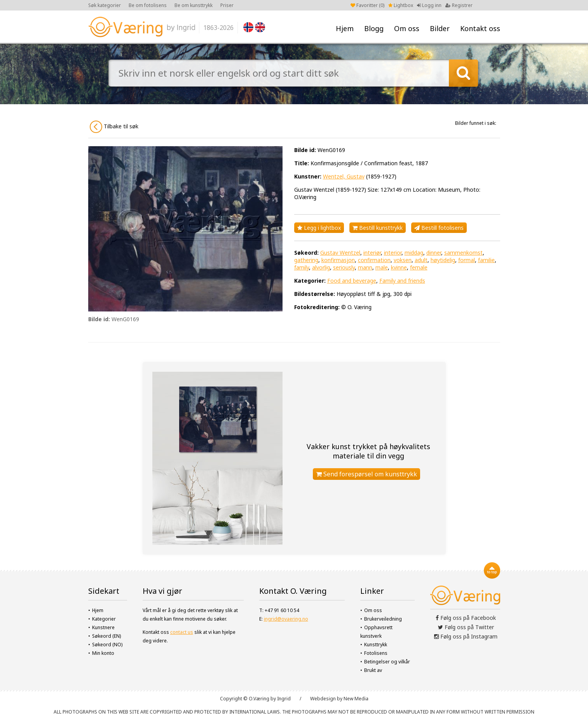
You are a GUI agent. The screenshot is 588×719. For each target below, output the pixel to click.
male (382, 267)
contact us (182, 632)
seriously (344, 267)
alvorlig (321, 267)
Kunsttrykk (376, 645)
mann (365, 267)
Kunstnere (103, 627)
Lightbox (401, 5)
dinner (434, 253)
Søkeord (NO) (107, 645)
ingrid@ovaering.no (286, 619)
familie (486, 260)
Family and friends (402, 281)
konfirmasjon (338, 260)
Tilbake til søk (114, 127)
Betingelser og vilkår (387, 662)
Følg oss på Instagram (466, 636)
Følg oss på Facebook (466, 618)
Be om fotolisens (148, 5)
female (419, 267)
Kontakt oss (480, 28)
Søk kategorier (105, 5)
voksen (403, 260)
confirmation (374, 260)
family (302, 267)
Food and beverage (352, 281)
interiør (372, 253)
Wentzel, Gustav (344, 176)
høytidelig (443, 260)
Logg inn (429, 5)
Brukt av (373, 670)
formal (467, 260)
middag (414, 253)
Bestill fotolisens (439, 228)
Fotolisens (376, 653)
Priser (227, 5)
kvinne (399, 267)
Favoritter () (367, 5)
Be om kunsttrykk (194, 5)
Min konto (103, 653)
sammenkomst (463, 253)
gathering (306, 260)
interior (393, 253)
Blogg (374, 28)
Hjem (345, 28)
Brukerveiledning (383, 619)
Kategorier (104, 619)
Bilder (440, 28)
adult (421, 260)
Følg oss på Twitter (466, 627)
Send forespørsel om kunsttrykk (366, 474)
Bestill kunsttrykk (378, 228)
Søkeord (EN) (106, 636)
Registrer (459, 5)
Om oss (407, 28)
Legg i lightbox (319, 228)
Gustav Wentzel (340, 253)
